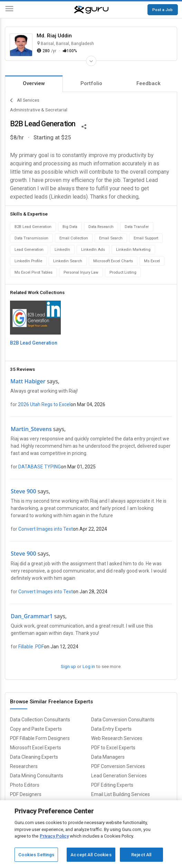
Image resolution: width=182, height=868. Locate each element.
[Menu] (9, 10)
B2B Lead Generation (34, 343)
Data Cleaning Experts (34, 757)
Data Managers (108, 757)
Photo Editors (25, 785)
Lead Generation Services (119, 776)
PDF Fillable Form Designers (40, 738)
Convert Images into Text (46, 529)
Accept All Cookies (91, 855)
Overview (34, 83)
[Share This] (84, 126)
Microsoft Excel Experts (36, 748)
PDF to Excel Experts (113, 748)
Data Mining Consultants (37, 776)
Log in (89, 666)
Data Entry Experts (111, 729)
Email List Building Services (121, 794)
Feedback (149, 83)
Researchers (24, 766)
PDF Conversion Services (118, 766)
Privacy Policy (54, 836)
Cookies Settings (36, 855)
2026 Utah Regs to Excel (44, 404)
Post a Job (162, 10)
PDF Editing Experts (112, 785)
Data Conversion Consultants (123, 720)
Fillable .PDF (31, 647)
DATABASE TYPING (40, 467)
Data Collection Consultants (40, 720)
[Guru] (91, 10)
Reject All (141, 855)
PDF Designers (26, 794)
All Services (25, 100)
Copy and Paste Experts (36, 729)
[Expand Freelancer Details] (91, 61)
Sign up (68, 666)
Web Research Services (117, 738)
